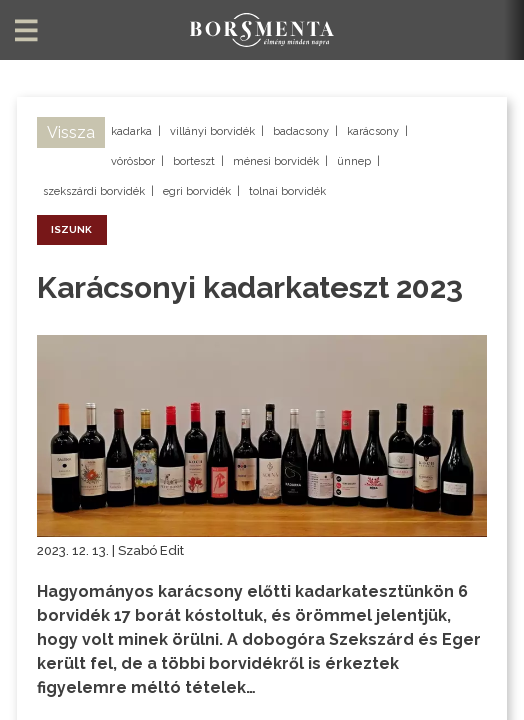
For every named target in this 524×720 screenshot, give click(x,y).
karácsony (373, 131)
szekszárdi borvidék (94, 191)
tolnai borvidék (287, 191)
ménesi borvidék (276, 161)
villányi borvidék (212, 131)
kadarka (131, 131)
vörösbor (133, 161)
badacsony (301, 131)
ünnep (354, 161)
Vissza (71, 132)
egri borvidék (197, 191)
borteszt (194, 161)
